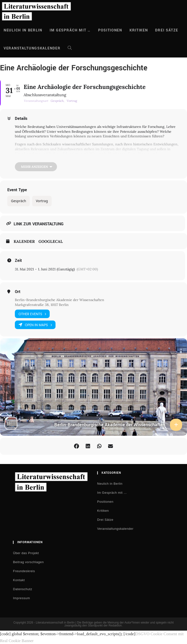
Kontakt (19, 580)
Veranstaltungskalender (115, 529)
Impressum (21, 598)
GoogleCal (51, 241)
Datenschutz (23, 589)
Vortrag (42, 201)
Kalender (24, 241)
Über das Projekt (26, 553)
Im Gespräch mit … (112, 493)
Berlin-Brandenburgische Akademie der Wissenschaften (60, 300)
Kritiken (103, 511)
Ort (18, 292)
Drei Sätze (105, 520)
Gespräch (19, 201)
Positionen (105, 502)
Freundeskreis (24, 571)
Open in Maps (35, 325)
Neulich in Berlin (110, 484)
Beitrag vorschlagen (28, 562)
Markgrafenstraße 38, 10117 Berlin (42, 305)
